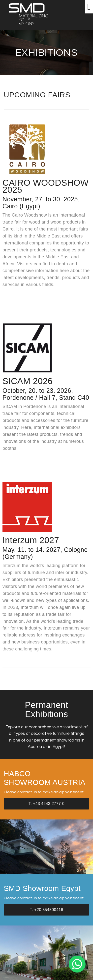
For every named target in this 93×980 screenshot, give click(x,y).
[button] (89, 7)
